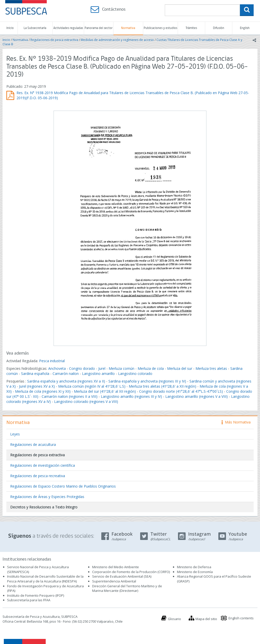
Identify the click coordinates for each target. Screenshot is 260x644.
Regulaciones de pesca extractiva (54, 40)
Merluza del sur (180, 368)
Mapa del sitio (206, 619)
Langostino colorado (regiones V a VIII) (86, 401)
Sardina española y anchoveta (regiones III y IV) (147, 381)
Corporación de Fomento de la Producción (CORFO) (131, 572)
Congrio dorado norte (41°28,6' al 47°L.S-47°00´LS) (181, 391)
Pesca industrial (52, 361)
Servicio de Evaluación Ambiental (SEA (121, 576)
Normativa (128, 28)
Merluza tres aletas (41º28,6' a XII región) (162, 386)
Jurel (102, 368)
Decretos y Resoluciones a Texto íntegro (44, 507)
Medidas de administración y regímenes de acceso (117, 40)
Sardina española (35, 374)
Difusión (219, 28)
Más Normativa (236, 422)
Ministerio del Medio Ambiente (116, 567)
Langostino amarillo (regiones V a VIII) (197, 396)
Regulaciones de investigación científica (43, 465)
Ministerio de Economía (195, 572)
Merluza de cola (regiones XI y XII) (43, 391)
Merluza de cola (151, 368)
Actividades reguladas (68, 28)
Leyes (15, 434)
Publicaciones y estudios (160, 28)
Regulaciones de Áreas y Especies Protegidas (47, 497)
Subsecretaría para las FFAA (29, 600)
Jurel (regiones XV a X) (37, 386)
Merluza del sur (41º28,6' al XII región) (105, 391)
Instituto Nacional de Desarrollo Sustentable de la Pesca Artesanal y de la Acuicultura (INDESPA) (45, 579)
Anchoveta (57, 368)
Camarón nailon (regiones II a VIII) (70, 396)
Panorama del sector (99, 28)
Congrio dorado (82, 368)
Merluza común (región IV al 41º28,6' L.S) (92, 386)
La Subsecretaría (35, 28)
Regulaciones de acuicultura (33, 444)
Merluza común (121, 368)
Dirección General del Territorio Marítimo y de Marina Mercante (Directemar (127, 588)
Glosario (174, 619)
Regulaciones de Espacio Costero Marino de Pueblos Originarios (63, 486)
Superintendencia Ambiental (114, 581)
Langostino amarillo (98, 374)
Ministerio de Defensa (194, 567)
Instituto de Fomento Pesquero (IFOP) (36, 595)
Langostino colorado (135, 374)
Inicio (10, 28)
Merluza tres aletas (211, 368)
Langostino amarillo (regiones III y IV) (131, 396)
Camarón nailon (66, 374)
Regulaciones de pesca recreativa (38, 476)
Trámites (191, 28)
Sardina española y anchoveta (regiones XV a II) (66, 381)
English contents (241, 618)
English (245, 28)
